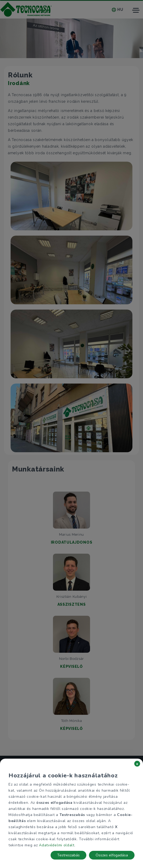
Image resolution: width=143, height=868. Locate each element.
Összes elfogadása (112, 855)
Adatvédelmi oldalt (57, 845)
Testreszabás (68, 855)
